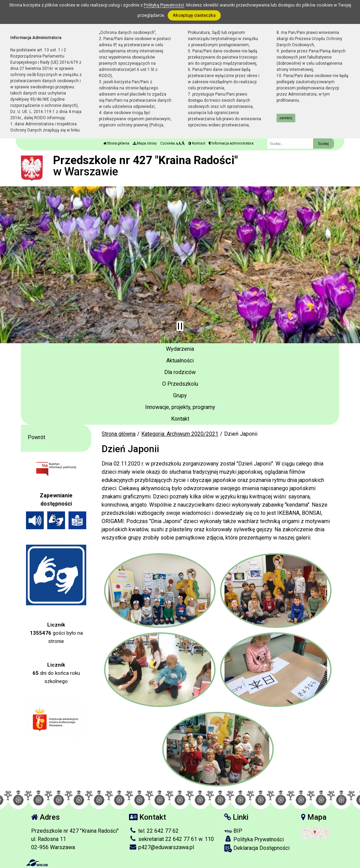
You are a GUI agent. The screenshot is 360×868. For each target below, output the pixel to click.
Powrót (36, 437)
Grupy (180, 395)
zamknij (286, 118)
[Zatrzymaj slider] (180, 326)
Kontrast (197, 143)
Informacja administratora (231, 143)
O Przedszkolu (180, 384)
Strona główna (116, 143)
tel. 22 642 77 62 (154, 831)
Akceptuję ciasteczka (194, 15)
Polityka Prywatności (254, 839)
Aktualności (180, 361)
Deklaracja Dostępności (257, 848)
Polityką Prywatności (164, 5)
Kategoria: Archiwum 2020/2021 (180, 434)
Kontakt (180, 419)
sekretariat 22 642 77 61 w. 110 (171, 839)
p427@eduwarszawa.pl (162, 847)
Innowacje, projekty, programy (180, 407)
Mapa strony (145, 143)
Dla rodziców (180, 372)
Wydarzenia (180, 349)
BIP (233, 831)
